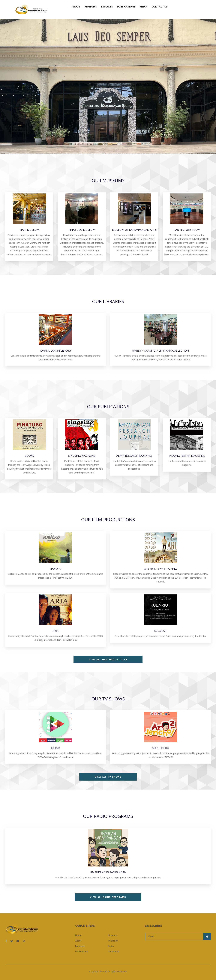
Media (143, 7)
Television (113, 941)
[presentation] (19, 87)
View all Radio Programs (108, 897)
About (76, 7)
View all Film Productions (108, 660)
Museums (91, 7)
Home (78, 935)
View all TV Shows (108, 777)
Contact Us (160, 7)
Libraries (107, 7)
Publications (126, 7)
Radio (111, 946)
